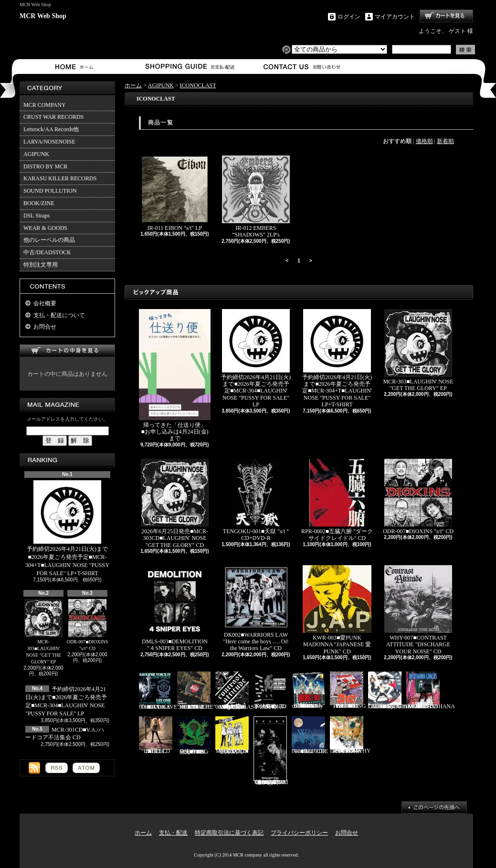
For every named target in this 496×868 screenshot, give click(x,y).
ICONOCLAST (198, 85)
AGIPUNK (36, 154)
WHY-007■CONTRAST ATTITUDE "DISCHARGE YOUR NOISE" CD (418, 610)
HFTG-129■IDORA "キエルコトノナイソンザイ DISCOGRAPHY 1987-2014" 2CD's (350, 735)
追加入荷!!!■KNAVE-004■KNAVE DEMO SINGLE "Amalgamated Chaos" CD (271, 751)
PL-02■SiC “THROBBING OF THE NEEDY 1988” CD (348, 690)
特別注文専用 (41, 265)
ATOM (86, 768)
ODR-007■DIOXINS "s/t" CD (88, 625)
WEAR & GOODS (45, 228)
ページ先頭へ (434, 807)
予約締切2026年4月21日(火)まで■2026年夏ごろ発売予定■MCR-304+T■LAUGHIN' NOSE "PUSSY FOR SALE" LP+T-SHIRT (67, 528)
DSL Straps (37, 216)
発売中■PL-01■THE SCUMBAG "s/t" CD (194, 735)
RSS (57, 768)
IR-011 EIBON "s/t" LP (175, 193)
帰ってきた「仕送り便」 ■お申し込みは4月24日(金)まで (175, 376)
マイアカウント (395, 17)
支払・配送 (173, 833)
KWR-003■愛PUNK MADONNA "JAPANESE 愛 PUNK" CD (337, 610)
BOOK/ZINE (39, 203)
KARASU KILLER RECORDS (60, 178)
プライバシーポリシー (299, 833)
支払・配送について (189, 67)
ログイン (349, 17)
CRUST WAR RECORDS (53, 117)
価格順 (424, 141)
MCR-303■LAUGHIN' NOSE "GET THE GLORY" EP (43, 632)
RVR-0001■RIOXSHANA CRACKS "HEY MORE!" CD (431, 691)
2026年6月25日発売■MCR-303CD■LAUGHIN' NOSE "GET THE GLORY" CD (175, 504)
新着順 (445, 141)
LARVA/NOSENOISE (49, 142)
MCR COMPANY (45, 105)
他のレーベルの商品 (49, 240)
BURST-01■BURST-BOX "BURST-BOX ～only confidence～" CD (308, 690)
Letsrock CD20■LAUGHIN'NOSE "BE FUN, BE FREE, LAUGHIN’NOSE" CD (398, 691)
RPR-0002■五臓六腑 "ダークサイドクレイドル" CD (337, 500)
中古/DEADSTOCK (47, 252)
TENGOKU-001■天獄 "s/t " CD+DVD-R (256, 500)
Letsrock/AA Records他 (51, 129)
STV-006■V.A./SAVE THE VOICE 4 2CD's (158, 691)
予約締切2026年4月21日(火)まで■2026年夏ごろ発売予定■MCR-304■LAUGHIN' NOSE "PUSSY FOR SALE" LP (256, 359)
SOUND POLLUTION (50, 191)
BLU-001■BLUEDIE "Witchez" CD (310, 735)
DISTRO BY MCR (45, 166)
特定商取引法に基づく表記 (229, 833)
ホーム (76, 67)
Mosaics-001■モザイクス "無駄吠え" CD (232, 735)
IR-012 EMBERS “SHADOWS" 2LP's (256, 197)
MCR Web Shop (43, 16)
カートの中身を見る (67, 351)
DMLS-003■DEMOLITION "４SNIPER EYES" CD (175, 608)
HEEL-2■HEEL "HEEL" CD (156, 735)
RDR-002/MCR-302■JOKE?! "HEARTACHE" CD (196, 691)
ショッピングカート (446, 16)
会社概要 (45, 303)
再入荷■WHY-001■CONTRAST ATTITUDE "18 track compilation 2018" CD (237, 691)
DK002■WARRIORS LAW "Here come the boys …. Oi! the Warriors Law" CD (256, 608)
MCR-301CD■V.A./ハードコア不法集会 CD (270, 691)
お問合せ (302, 67)
